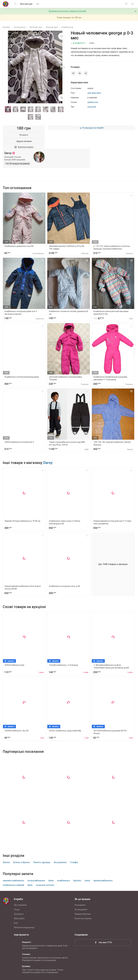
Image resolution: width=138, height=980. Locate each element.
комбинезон (63, 881)
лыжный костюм (45, 885)
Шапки (6, 862)
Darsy (48, 463)
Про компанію (20, 905)
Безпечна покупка (83, 918)
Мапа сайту (19, 918)
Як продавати (81, 909)
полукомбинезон (36, 881)
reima (87, 881)
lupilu (30, 885)
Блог (16, 923)
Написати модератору (24, 927)
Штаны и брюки (21, 862)
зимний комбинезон (13, 881)
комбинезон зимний (13, 885)
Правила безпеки (83, 914)
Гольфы (74, 862)
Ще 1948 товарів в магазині (113, 564)
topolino (77, 881)
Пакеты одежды (42, 862)
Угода (17, 909)
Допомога (19, 914)
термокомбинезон (103, 881)
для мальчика (94, 93)
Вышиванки (60, 862)
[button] (63, 67)
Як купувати (80, 905)
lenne (51, 881)
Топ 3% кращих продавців (18, 164)
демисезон (93, 102)
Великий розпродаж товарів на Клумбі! (68, 11)
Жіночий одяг (26, 4)
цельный (92, 107)
